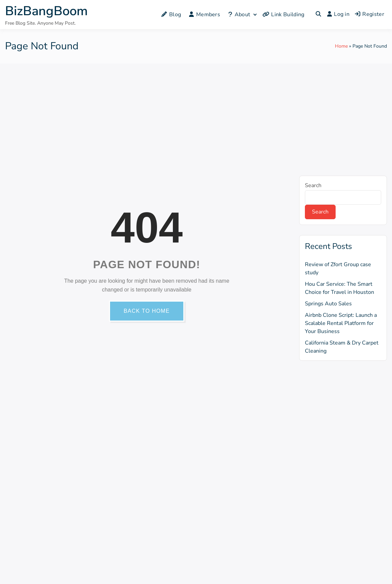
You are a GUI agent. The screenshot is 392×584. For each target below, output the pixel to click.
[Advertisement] (196, 114)
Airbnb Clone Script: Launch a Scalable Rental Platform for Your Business (341, 323)
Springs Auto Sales (328, 304)
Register (370, 14)
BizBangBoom (46, 11)
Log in (338, 14)
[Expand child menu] (255, 14)
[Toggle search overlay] (318, 15)
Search (313, 185)
